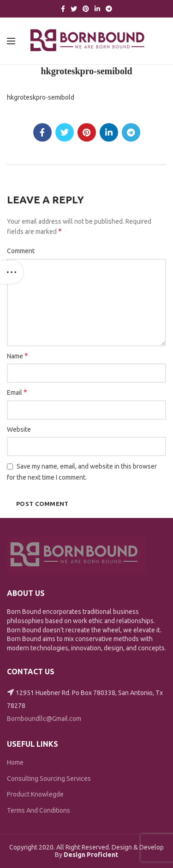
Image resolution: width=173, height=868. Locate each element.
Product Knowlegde (35, 794)
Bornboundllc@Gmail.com (44, 719)
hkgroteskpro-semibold (41, 97)
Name (18, 356)
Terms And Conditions (39, 810)
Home (15, 762)
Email (17, 392)
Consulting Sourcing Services (49, 779)
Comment (21, 251)
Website (19, 429)
